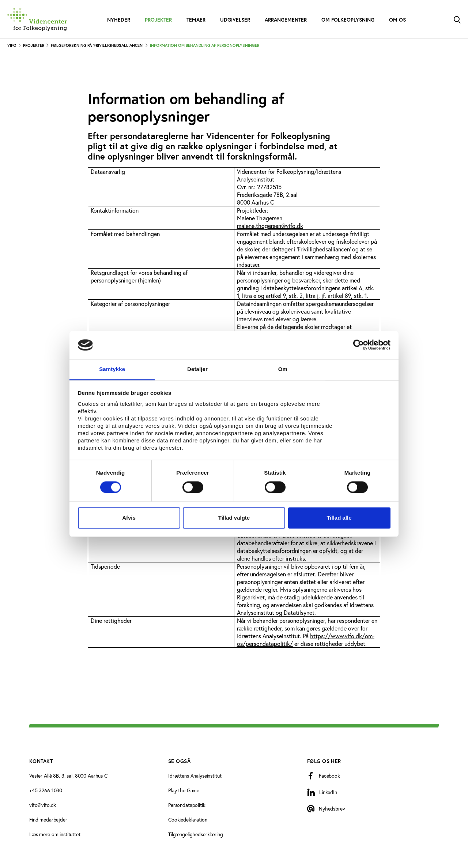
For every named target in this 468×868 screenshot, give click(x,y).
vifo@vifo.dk (43, 805)
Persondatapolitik (187, 805)
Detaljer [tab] (197, 369)
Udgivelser (235, 20)
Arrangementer (286, 20)
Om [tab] (283, 369)
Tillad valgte (234, 518)
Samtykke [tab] (112, 369)
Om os (397, 20)
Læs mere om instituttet (55, 834)
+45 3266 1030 (46, 790)
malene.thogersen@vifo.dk (270, 226)
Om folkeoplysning (348, 20)
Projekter (158, 20)
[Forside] (37, 19)
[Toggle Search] (457, 19)
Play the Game (184, 790)
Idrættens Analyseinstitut (195, 776)
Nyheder (119, 20)
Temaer (196, 20)
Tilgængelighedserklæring (196, 834)
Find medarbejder (48, 820)
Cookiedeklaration (188, 820)
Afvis (129, 518)
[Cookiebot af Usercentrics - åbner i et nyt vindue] (358, 345)
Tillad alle (339, 518)
